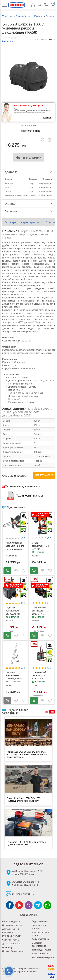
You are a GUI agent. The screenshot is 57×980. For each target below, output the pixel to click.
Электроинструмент (12, 925)
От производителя (11, 921)
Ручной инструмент (12, 936)
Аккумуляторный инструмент (10, 930)
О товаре (10, 222)
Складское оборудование (39, 944)
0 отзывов (8, 41)
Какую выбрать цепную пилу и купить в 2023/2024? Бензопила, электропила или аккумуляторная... (27, 754)
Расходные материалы (43, 957)
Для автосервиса (40, 939)
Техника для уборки (42, 950)
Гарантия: (29, 131)
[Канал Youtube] (19, 905)
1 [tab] (27, 98)
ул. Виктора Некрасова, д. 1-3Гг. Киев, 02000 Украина (27, 873)
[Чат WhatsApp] (47, 905)
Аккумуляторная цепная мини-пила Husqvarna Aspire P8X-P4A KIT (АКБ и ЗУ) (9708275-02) (15, 549)
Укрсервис (7, 16)
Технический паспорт (25, 495)
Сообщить (47, 118)
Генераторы (8, 947)
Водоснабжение (40, 921)
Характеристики (31, 222)
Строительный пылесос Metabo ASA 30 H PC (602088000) (40, 677)
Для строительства (12, 944)
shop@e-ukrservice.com (23, 894)
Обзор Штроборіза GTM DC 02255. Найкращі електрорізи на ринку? (24, 799)
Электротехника (40, 953)
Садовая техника (11, 940)
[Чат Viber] (29, 905)
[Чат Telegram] (38, 905)
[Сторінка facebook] (10, 905)
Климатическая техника (39, 927)
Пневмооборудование (13, 951)
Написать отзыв (44, 475)
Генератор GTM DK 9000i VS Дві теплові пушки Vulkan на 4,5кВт (26, 843)
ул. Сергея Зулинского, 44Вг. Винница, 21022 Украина (26, 883)
